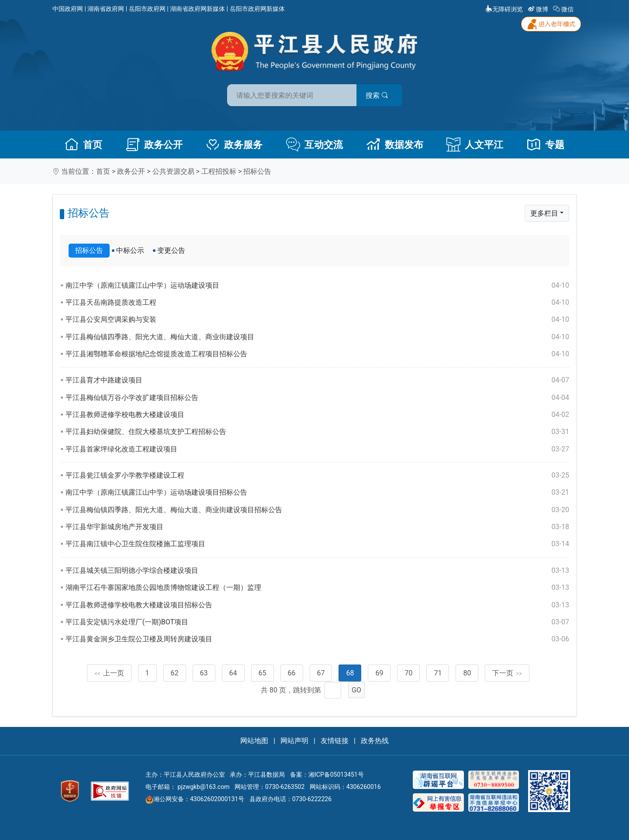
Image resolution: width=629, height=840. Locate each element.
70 (408, 673)
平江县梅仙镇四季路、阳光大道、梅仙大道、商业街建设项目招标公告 (317, 510)
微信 (564, 9)
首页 (83, 145)
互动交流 (314, 145)
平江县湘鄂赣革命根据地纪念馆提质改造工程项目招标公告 (317, 354)
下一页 (507, 673)
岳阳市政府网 (147, 9)
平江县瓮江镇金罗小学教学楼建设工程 (317, 475)
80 (467, 673)
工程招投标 (219, 171)
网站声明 (294, 741)
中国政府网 (68, 9)
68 (350, 673)
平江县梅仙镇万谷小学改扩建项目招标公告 (317, 398)
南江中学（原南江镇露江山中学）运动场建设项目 (317, 286)
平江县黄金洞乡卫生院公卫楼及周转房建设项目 (317, 639)
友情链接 (335, 741)
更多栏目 (544, 213)
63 (204, 673)
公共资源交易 (173, 171)
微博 (539, 9)
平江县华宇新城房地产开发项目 (317, 527)
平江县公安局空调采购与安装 (317, 320)
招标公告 (257, 171)
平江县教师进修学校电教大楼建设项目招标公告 (317, 605)
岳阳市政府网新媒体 (257, 9)
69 (379, 673)
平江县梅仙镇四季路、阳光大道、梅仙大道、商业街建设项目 (317, 337)
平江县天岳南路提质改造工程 (317, 303)
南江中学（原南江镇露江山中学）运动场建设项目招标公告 (317, 492)
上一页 (109, 673)
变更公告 (171, 250)
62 (175, 673)
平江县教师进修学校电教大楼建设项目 (317, 415)
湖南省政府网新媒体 (197, 9)
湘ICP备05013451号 (336, 775)
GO (356, 690)
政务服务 (234, 145)
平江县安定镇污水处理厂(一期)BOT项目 (317, 622)
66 (292, 673)
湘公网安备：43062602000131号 (195, 799)
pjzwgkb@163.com (203, 787)
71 (438, 673)
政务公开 (154, 145)
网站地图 (254, 741)
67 (321, 673)
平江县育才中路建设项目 (317, 380)
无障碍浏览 (504, 9)
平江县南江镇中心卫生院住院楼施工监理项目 (317, 544)
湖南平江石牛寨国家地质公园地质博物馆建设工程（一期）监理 (317, 588)
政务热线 (375, 741)
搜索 (377, 95)
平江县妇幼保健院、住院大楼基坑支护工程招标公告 (317, 432)
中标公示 (130, 250)
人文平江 (475, 145)
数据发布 (395, 145)
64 (233, 673)
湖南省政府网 (106, 9)
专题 (546, 145)
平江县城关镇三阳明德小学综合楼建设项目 (317, 571)
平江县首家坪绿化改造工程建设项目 (317, 449)
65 (263, 673)
